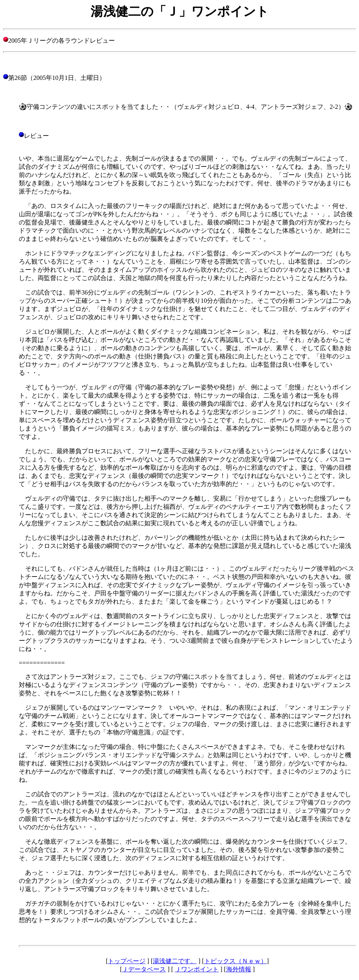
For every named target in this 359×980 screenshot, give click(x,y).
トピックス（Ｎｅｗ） (236, 961)
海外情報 (239, 969)
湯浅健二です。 (175, 961)
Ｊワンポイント (197, 969)
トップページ (127, 961)
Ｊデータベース (144, 969)
